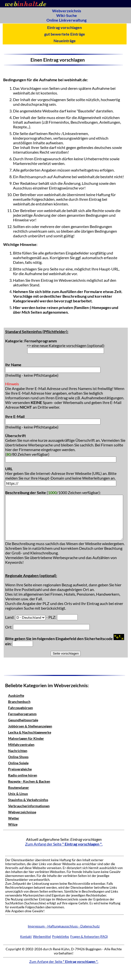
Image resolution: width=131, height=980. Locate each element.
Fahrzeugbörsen (21, 708)
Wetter (14, 818)
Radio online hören (23, 775)
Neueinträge (65, 41)
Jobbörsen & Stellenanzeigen (30, 726)
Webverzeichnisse (22, 812)
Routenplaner (19, 787)
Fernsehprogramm (22, 714)
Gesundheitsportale (23, 720)
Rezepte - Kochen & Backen (29, 781)
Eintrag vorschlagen (65, 27)
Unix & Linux (18, 794)
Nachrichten (18, 751)
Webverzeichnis (67, 11)
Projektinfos (61, 937)
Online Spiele (18, 763)
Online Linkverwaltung (66, 20)
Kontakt (26, 937)
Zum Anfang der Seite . (64, 844)
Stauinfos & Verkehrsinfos (28, 800)
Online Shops (18, 757)
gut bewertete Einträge (65, 34)
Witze (13, 824)
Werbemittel (42, 937)
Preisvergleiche (20, 769)
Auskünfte (16, 695)
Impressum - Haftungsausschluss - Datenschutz (64, 926)
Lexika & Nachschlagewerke (30, 732)
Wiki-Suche (67, 15)
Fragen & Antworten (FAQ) (89, 937)
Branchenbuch (19, 702)
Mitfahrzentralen (21, 745)
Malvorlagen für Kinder (26, 738)
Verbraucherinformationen (29, 806)
